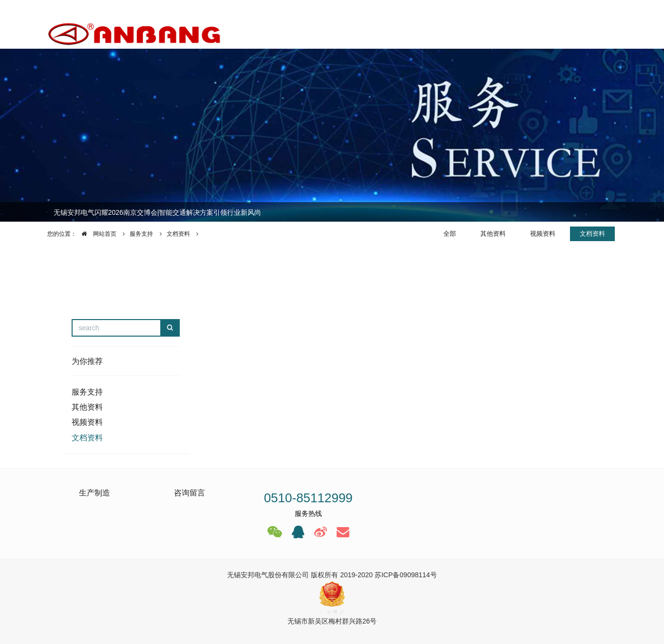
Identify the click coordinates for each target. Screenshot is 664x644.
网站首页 (96, 234)
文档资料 (178, 234)
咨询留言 (190, 493)
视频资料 (543, 234)
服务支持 (141, 234)
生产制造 (95, 493)
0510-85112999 (308, 498)
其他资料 (493, 234)
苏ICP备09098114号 (406, 575)
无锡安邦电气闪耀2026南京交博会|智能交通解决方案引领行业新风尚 (158, 212)
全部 (450, 234)
